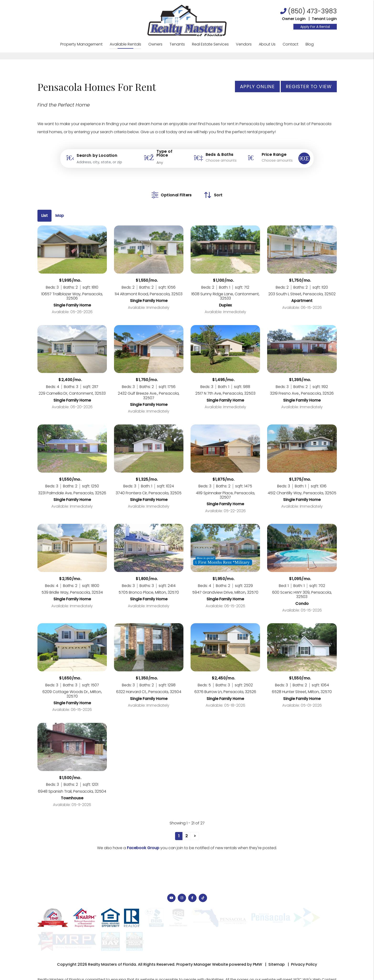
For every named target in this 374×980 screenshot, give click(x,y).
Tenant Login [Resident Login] (324, 19)
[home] (187, 20)
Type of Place (164, 153)
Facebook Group (143, 848)
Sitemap (277, 941)
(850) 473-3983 (312, 11)
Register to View (309, 87)
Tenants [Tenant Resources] (177, 44)
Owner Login (294, 19)
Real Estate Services (210, 44)
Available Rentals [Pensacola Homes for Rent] (125, 44)
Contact (291, 44)
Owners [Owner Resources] (155, 44)
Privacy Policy (304, 941)
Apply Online (257, 87)
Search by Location (97, 156)
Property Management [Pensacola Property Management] (81, 44)
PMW (257, 941)
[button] (171, 898)
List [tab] (44, 216)
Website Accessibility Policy (292, 963)
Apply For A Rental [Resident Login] (315, 27)
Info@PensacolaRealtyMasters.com (236, 963)
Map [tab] (60, 216)
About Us (267, 44)
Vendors (244, 44)
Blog (310, 44)
